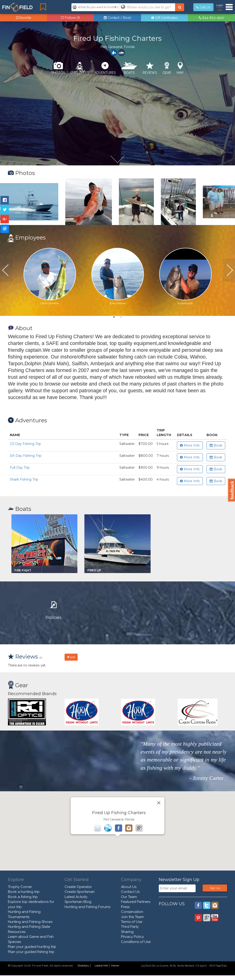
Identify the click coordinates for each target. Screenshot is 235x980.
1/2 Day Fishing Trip (25, 444)
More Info (190, 445)
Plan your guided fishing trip (31, 952)
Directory (83, 966)
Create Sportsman (80, 892)
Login (220, 5)
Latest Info (101, 966)
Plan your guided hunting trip (32, 947)
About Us (129, 887)
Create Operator (78, 887)
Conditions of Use (136, 942)
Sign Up (215, 888)
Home (115, 966)
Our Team (129, 897)
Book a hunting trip (24, 892)
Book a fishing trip (23, 897)
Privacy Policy (132, 937)
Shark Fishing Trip (24, 479)
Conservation (132, 912)
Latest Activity (76, 897)
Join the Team (132, 917)
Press (125, 907)
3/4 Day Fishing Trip (26, 456)
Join (220, 10)
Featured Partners (136, 902)
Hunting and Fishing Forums (87, 907)
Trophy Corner (20, 887)
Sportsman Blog (78, 902)
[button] (117, 841)
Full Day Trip (20, 468)
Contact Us (130, 892)
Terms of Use (132, 922)
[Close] (159, 803)
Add (71, 657)
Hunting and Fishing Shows (30, 922)
